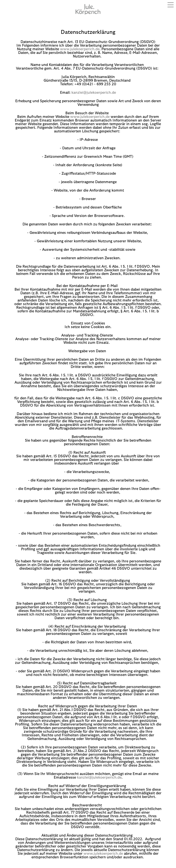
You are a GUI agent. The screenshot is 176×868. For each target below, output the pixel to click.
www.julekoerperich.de (80, 49)
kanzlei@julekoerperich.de (94, 93)
